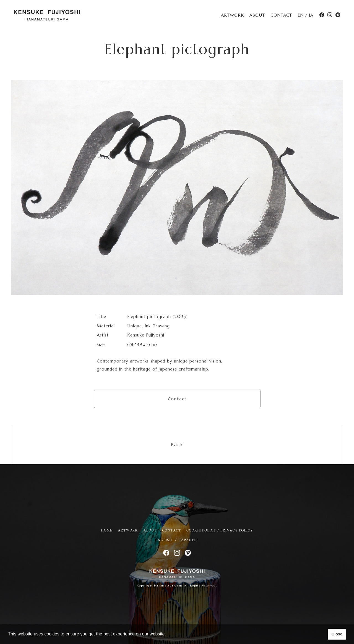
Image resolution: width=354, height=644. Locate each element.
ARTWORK (232, 15)
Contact (177, 399)
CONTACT (281, 15)
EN (301, 15)
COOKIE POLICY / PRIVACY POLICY (220, 530)
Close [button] (337, 634)
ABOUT (257, 15)
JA (311, 15)
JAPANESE (189, 540)
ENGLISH (164, 540)
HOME (107, 530)
